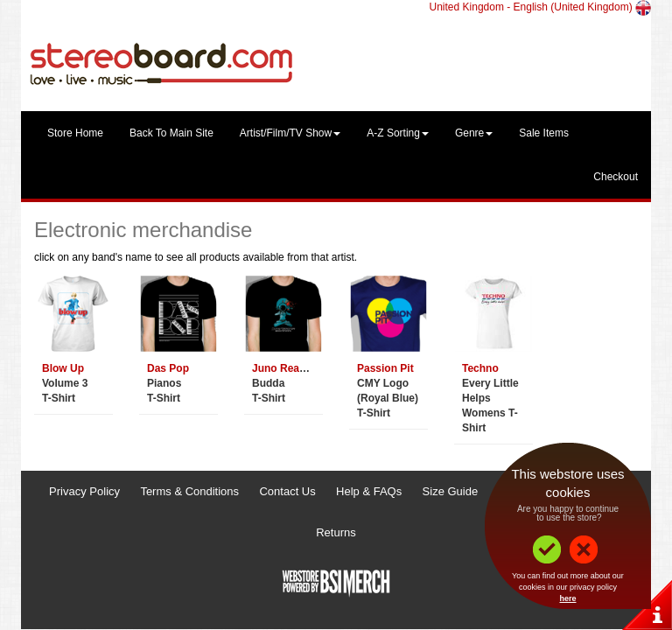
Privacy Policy (84, 491)
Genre (474, 133)
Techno (480, 368)
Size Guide (451, 491)
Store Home (75, 133)
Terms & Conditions (189, 491)
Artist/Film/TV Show (290, 133)
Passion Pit (385, 368)
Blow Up (63, 368)
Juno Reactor (286, 368)
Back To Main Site (171, 133)
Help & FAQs (369, 491)
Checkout (616, 177)
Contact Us (287, 491)
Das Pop (168, 368)
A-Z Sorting (398, 133)
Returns (336, 532)
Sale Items (544, 133)
